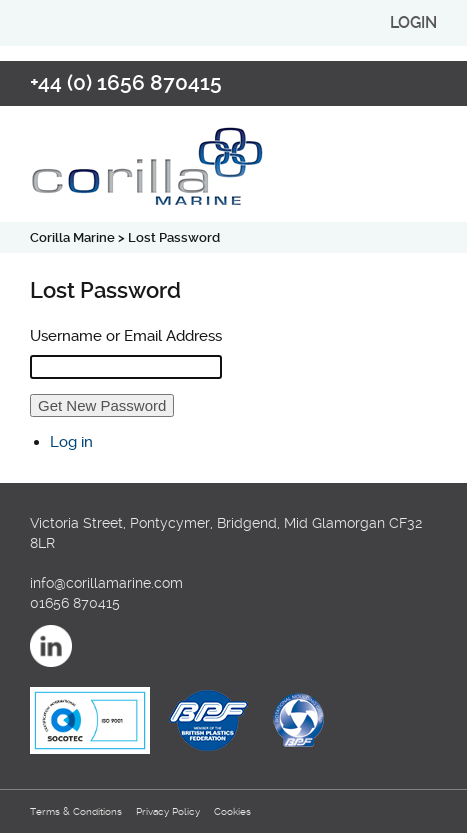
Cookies (232, 811)
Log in (71, 442)
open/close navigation (422, 149)
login (413, 22)
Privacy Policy (168, 811)
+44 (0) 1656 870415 (126, 83)
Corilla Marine (72, 237)
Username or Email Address (126, 336)
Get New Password (102, 405)
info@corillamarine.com (106, 583)
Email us (416, 82)
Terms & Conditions (76, 811)
